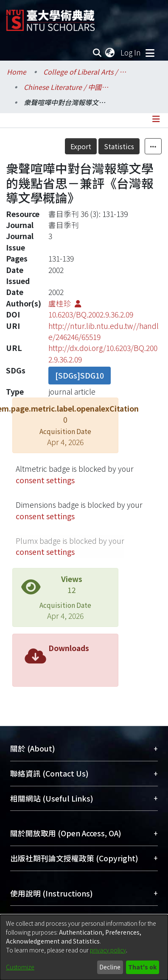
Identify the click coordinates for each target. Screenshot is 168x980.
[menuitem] (110, 53)
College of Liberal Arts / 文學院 (86, 72)
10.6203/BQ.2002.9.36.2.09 (91, 314)
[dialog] (84, 947)
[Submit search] (97, 53)
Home (17, 72)
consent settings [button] (45, 480)
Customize (20, 967)
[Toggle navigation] (150, 53)
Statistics (138, 146)
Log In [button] (131, 52)
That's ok (142, 967)
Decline (110, 967)
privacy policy (108, 950)
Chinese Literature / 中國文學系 (66, 87)
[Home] (50, 17)
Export (99, 146)
